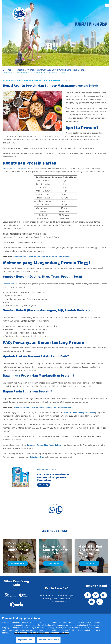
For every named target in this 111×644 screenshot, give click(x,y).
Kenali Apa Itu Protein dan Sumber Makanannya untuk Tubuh (34, 73)
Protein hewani (10, 284)
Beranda (7, 70)
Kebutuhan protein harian (15, 168)
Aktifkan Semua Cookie (49, 640)
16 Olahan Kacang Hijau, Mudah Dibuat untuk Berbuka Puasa (19, 550)
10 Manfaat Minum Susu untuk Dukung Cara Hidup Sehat (56, 70)
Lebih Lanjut (18, 563)
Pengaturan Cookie (25, 640)
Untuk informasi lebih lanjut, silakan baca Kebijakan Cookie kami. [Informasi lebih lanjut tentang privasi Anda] (41, 633)
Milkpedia (19, 70)
